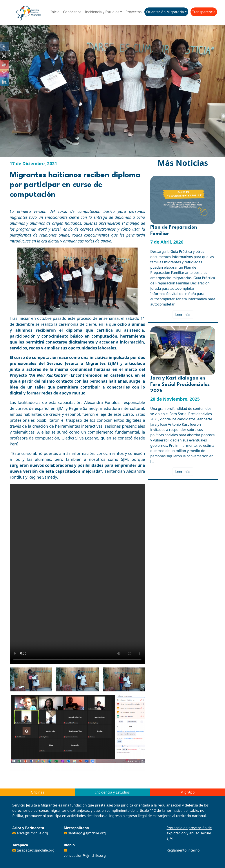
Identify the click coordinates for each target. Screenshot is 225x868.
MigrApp (188, 792)
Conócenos (72, 12)
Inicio (55, 12)
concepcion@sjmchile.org (85, 855)
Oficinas (37, 792)
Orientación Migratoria (165, 12)
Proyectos (133, 12)
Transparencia (204, 12)
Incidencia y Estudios (102, 12)
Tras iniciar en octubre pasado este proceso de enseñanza (64, 318)
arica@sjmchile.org (32, 833)
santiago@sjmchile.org (87, 833)
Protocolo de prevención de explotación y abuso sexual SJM (189, 833)
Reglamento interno (183, 850)
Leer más (183, 315)
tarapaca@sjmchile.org (36, 850)
